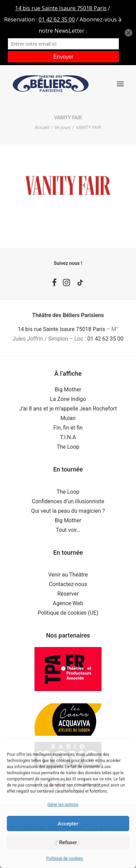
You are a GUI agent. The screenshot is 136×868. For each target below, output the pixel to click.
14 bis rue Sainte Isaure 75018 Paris (61, 329)
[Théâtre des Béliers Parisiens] (51, 84)
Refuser (68, 842)
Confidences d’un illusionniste (68, 501)
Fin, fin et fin (68, 428)
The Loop (68, 447)
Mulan (68, 418)
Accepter (68, 824)
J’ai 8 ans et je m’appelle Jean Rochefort (68, 409)
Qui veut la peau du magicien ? (68, 511)
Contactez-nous (68, 584)
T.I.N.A (68, 437)
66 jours (63, 127)
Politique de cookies (64, 858)
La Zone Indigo (68, 399)
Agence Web (68, 603)
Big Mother (68, 390)
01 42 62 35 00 (105, 339)
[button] (120, 84)
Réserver (68, 594)
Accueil (42, 127)
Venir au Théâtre (68, 575)
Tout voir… (68, 530)
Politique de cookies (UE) (68, 613)
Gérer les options (63, 805)
